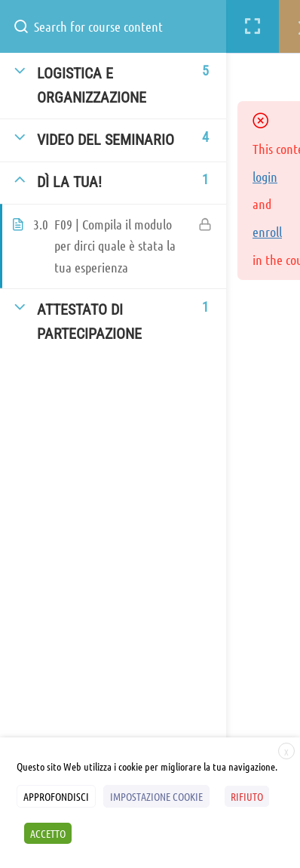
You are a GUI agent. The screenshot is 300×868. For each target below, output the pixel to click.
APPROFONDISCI (56, 796)
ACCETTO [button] (48, 833)
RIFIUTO (247, 796)
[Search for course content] (27, 26)
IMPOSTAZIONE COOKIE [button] (156, 796)
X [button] (286, 752)
